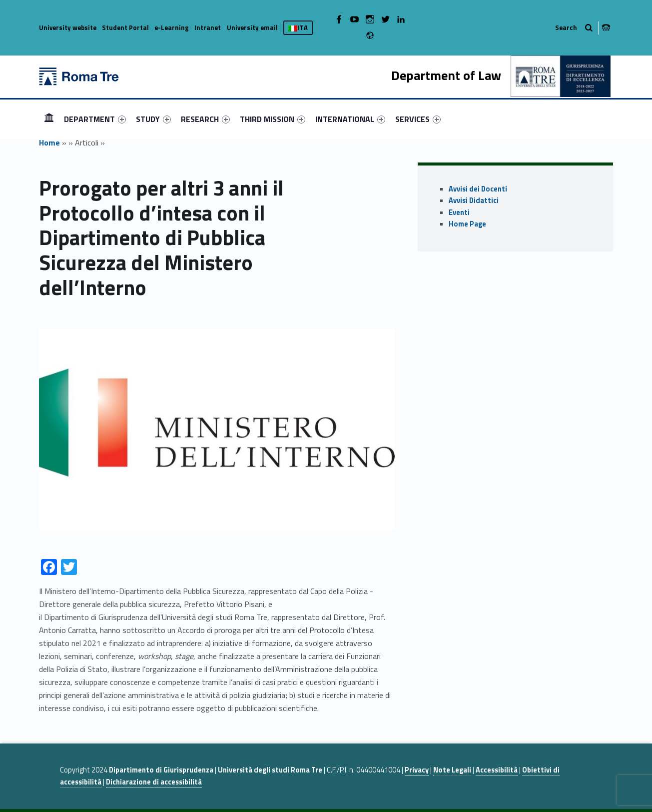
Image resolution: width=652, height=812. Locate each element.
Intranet (208, 27)
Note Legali (452, 770)
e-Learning (172, 27)
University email (252, 27)
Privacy (417, 770)
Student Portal (125, 27)
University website (68, 27)
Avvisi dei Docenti (478, 189)
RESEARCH (205, 119)
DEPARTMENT (95, 119)
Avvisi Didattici (474, 200)
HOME (49, 119)
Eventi (459, 212)
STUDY (153, 119)
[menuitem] (49, 119)
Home (49, 142)
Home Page (467, 224)
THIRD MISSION (273, 119)
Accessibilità (497, 770)
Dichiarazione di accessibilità (154, 782)
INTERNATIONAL (350, 119)
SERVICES (418, 119)
